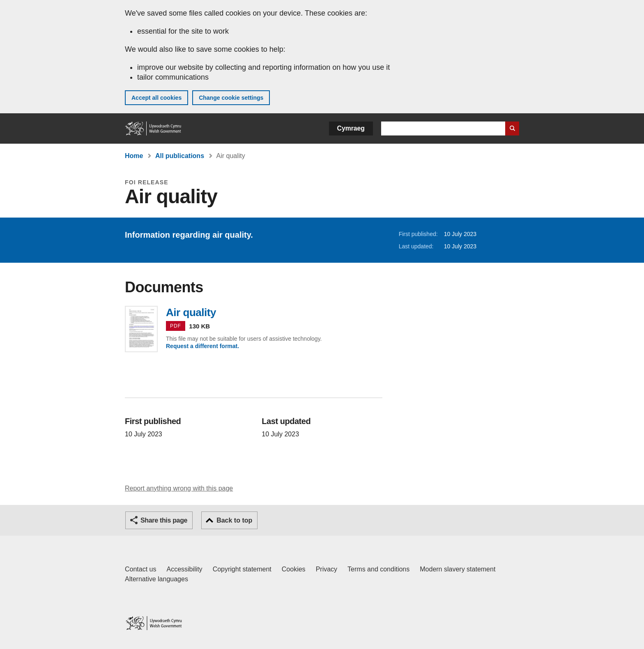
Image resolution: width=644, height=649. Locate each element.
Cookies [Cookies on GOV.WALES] (294, 569)
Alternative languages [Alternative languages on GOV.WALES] (156, 579)
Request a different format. (202, 346)
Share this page (164, 520)
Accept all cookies (156, 98)
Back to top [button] (234, 520)
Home (134, 156)
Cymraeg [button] (351, 128)
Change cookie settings (231, 98)
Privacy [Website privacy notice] (327, 569)
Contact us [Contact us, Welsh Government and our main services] (140, 569)
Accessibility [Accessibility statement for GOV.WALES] (184, 569)
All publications (180, 156)
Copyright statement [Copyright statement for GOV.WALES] (242, 569)
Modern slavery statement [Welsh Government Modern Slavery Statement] (458, 569)
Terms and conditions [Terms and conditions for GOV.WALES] (378, 569)
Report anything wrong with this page (179, 488)
